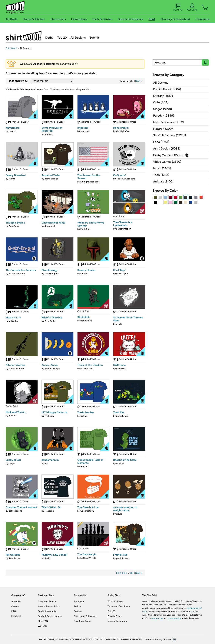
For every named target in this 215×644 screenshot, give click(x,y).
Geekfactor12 (87, 511)
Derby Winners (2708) (168, 155)
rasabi (119, 324)
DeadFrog (14, 226)
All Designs (78, 38)
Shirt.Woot (24, 36)
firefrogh (49, 416)
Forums (178, 7)
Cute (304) (161, 102)
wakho (12, 416)
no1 (46, 463)
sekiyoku (85, 131)
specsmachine (16, 369)
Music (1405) (162, 168)
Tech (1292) (161, 175)
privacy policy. (175, 618)
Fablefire (85, 229)
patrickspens (51, 179)
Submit (94, 38)
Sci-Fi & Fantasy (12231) (170, 135)
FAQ (14, 611)
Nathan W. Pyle (52, 369)
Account (192, 7)
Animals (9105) (163, 181)
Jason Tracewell (17, 274)
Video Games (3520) (167, 162)
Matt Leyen (122, 274)
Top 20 (62, 38)
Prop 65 (111, 611)
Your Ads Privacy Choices (158, 639)
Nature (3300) (163, 129)
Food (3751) (161, 142)
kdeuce (84, 274)
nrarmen (49, 134)
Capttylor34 (122, 131)
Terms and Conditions (119, 606)
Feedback (16, 616)
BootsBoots (86, 369)
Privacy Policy (115, 616)
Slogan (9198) (163, 109)
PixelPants (50, 321)
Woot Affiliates (116, 601)
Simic (47, 558)
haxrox (12, 131)
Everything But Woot (85, 616)
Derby (49, 38)
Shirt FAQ (43, 621)
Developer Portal (83, 621)
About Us (16, 601)
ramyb (12, 179)
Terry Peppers (52, 274)
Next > (139, 81)
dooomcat (50, 226)
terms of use (157, 618)
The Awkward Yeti (126, 179)
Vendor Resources (117, 621)
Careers (15, 606)
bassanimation (124, 229)
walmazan (121, 369)
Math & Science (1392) (169, 122)
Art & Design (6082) (167, 148)
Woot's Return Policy (49, 606)
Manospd (49, 511)
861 (132, 573)
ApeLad (84, 466)
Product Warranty (47, 611)
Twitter (78, 606)
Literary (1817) (163, 96)
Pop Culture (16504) (167, 89)
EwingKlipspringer (90, 182)
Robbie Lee (86, 321)
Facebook (79, 601)
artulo (119, 514)
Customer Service (47, 601)
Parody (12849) (164, 116)
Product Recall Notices (50, 616)
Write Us (42, 626)
